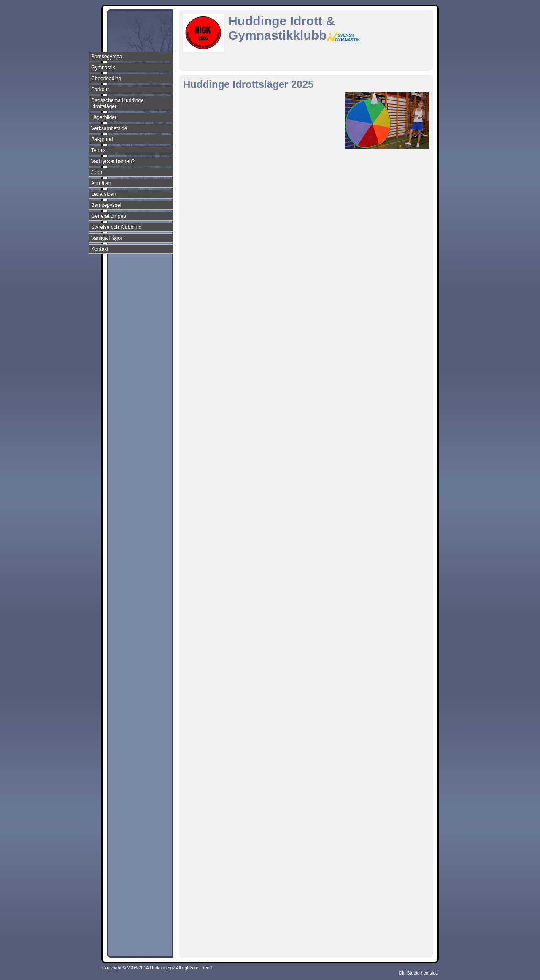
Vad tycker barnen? (113, 161)
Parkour (100, 90)
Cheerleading (106, 79)
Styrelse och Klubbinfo (116, 227)
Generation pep (109, 216)
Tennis (99, 150)
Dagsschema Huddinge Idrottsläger (117, 103)
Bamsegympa (107, 57)
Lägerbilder (104, 117)
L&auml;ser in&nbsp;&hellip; (318, 521)
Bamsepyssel (106, 205)
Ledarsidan (104, 194)
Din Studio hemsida (418, 973)
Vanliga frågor (107, 238)
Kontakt (100, 249)
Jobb (97, 172)
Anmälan (101, 183)
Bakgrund (102, 139)
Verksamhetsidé (109, 128)
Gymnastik (103, 68)
